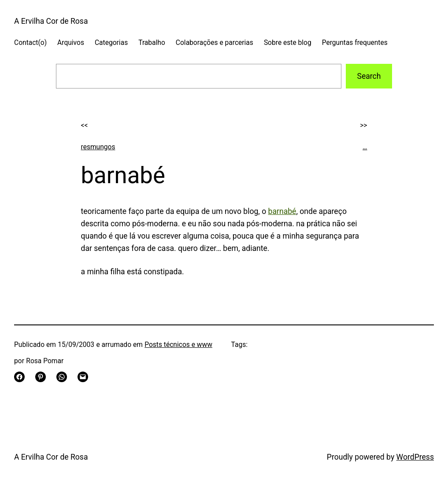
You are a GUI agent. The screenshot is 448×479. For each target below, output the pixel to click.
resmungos (98, 147)
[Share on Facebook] (19, 377)
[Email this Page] (83, 377)
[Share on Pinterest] (41, 377)
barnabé (282, 211)
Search (369, 76)
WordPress (415, 457)
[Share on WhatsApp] (62, 377)
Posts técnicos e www (178, 345)
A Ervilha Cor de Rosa (51, 21)
